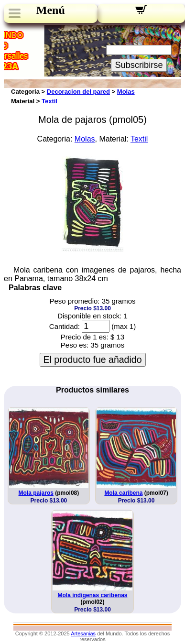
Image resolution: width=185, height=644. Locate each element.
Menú (51, 10)
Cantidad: (65, 326)
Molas (126, 92)
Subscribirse (139, 65)
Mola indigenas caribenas (92, 595)
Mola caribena (123, 493)
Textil (49, 101)
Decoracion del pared (78, 92)
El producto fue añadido (93, 360)
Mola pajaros (36, 493)
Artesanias (83, 633)
